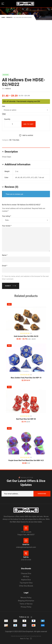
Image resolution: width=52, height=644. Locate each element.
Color (4, 106)
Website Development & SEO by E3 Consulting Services (26, 636)
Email (5, 266)
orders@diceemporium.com (26, 547)
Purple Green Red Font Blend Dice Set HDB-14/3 (26, 460)
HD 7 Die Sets (14, 140)
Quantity (7, 119)
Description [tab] (11, 152)
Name (5, 255)
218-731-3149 (26, 560)
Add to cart (29, 124)
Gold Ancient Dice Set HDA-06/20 (26, 336)
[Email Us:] (26, 541)
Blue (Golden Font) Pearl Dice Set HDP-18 (26, 378)
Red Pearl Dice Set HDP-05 (26, 419)
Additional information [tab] (18, 164)
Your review (7, 226)
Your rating (7, 216)
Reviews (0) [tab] (11, 187)
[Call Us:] (26, 553)
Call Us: (26, 557)
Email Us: (26, 545)
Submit (8, 286)
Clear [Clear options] (4, 114)
